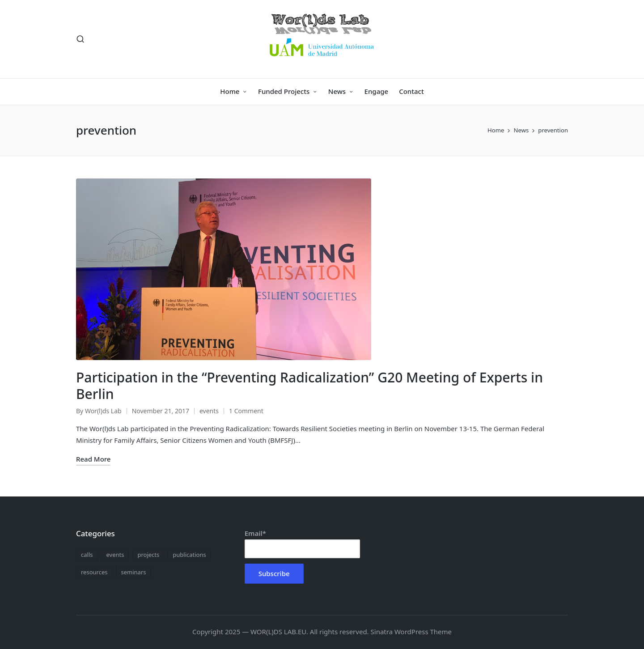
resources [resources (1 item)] (94, 572)
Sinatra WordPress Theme (411, 632)
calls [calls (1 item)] (87, 555)
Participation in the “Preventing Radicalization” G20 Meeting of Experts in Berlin (309, 386)
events (209, 411)
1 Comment (246, 411)
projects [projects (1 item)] (148, 555)
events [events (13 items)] (115, 555)
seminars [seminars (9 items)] (133, 572)
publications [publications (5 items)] (189, 555)
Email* (302, 543)
